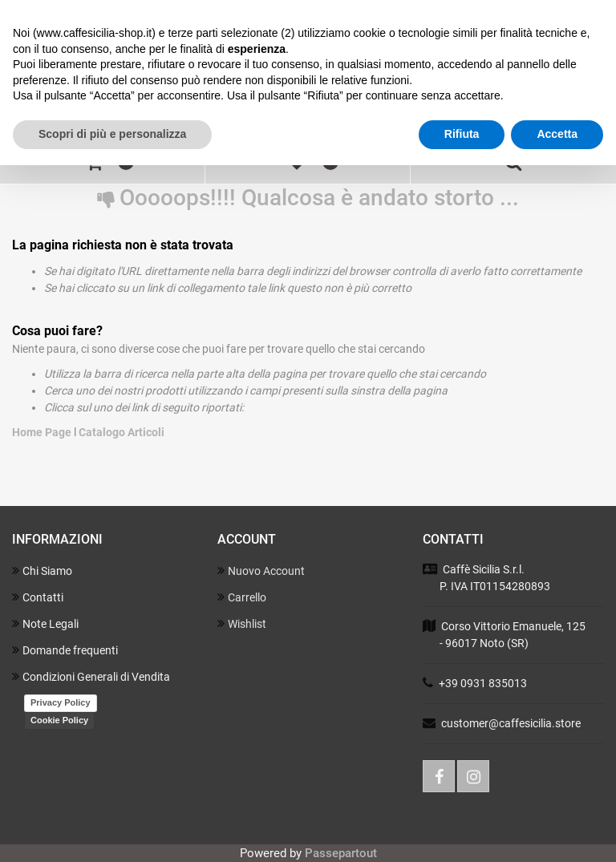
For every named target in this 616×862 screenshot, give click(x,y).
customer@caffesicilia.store (511, 723)
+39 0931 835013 (483, 683)
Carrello (242, 597)
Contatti (38, 597)
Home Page (43, 432)
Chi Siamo (42, 571)
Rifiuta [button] (462, 134)
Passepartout (341, 853)
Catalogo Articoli (122, 432)
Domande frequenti (65, 650)
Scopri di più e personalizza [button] (112, 134)
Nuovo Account (261, 571)
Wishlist (242, 623)
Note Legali (45, 623)
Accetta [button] (557, 134)
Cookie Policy (59, 720)
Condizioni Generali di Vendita (91, 676)
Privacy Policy (61, 702)
